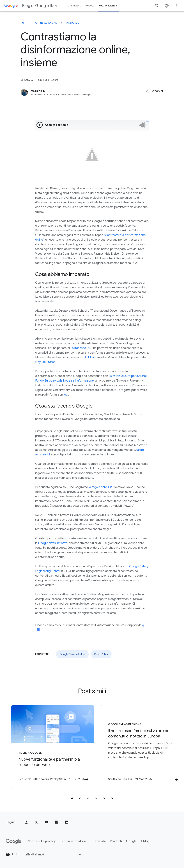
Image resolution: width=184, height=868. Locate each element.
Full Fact (90, 357)
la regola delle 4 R (100, 487)
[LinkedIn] (67, 822)
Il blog (145, 841)
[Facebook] (57, 822)
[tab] (72, 799)
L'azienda (99, 841)
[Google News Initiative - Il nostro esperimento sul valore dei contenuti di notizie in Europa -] (139, 747)
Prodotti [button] (90, 6)
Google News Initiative (53, 543)
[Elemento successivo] (167, 744)
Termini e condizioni (74, 841)
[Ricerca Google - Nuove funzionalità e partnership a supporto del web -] (45, 747)
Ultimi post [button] (74, 6)
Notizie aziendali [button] (108, 6)
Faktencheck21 (80, 348)
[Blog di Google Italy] (23, 23)
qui (66, 395)
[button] (154, 91)
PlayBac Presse (45, 362)
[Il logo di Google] (13, 841)
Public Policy (101, 654)
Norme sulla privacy (42, 841)
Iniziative (72, 23)
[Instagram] (26, 822)
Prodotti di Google (123, 841)
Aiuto (13, 855)
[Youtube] (47, 822)
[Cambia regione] (53, 855)
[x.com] (36, 822)
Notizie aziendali (45, 23)
